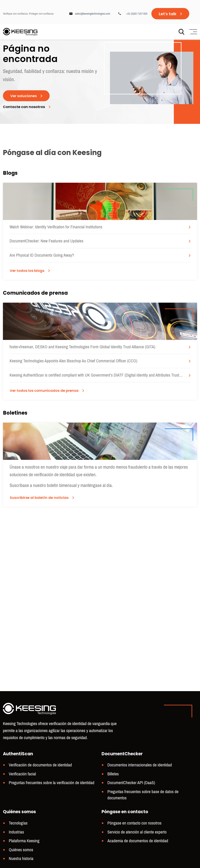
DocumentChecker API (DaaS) (129, 791)
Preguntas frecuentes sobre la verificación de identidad (48, 791)
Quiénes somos (20, 851)
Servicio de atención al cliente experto (135, 833)
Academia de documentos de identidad (135, 842)
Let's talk (168, 14)
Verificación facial (21, 783)
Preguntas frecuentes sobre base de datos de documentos (149, 800)
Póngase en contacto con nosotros (132, 825)
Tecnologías (17, 825)
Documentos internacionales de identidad (137, 774)
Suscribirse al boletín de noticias (42, 634)
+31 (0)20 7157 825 (137, 14)
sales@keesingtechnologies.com (93, 14)
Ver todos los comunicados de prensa (48, 494)
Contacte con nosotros (26, 124)
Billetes (113, 783)
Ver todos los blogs (29, 339)
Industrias (16, 833)
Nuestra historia (20, 859)
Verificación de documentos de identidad (38, 774)
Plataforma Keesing (23, 842)
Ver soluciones (25, 112)
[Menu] (193, 32)
